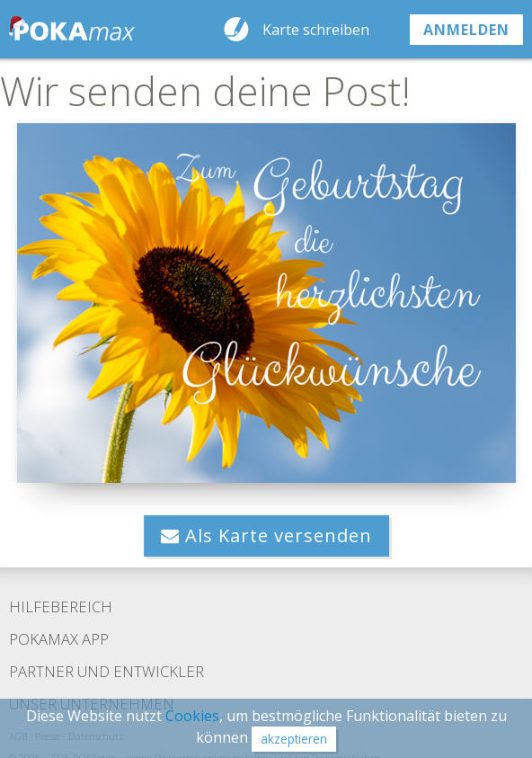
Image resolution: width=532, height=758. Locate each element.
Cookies (192, 716)
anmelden (466, 30)
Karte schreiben (316, 30)
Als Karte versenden (266, 535)
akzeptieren (294, 739)
